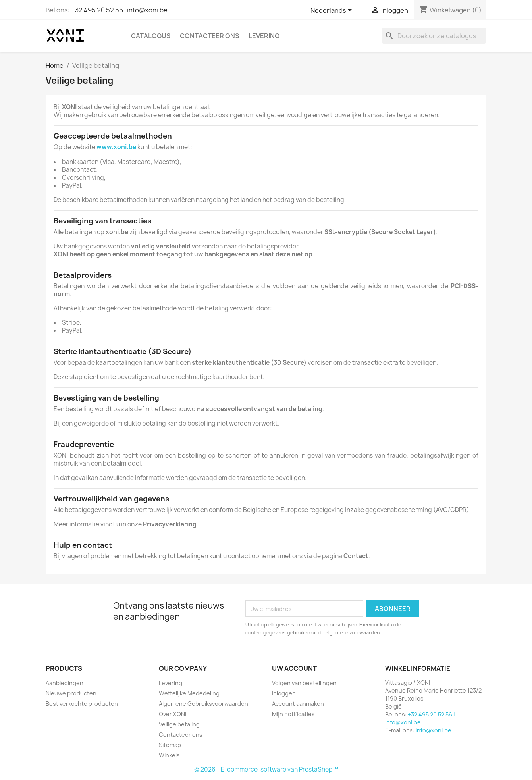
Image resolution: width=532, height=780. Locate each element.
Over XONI (173, 714)
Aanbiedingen (65, 683)
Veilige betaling (179, 724)
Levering (264, 36)
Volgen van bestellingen (304, 683)
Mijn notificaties (293, 714)
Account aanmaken (298, 704)
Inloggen (284, 693)
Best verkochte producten (82, 704)
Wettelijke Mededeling (189, 693)
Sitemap (170, 745)
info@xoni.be (434, 730)
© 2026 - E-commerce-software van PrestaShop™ (266, 769)
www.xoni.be (116, 147)
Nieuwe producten (71, 693)
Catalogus (151, 36)
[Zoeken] (434, 36)
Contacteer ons (210, 36)
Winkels (169, 755)
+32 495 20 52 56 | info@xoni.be (119, 10)
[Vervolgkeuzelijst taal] (332, 11)
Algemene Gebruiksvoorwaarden (203, 704)
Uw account (294, 668)
